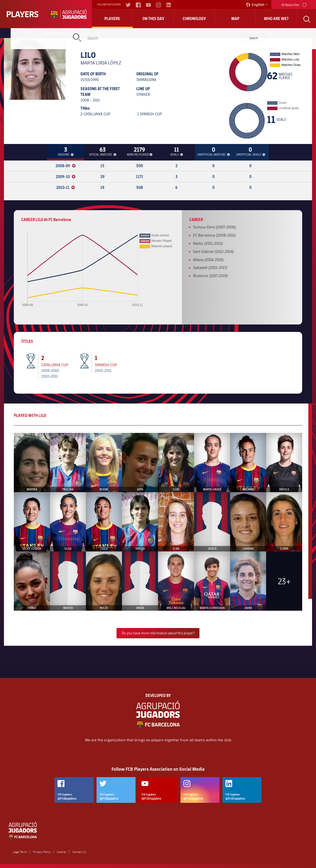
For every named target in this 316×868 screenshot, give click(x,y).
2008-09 (66, 166)
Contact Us (79, 852)
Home (50, 33)
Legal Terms (20, 852)
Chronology (194, 19)
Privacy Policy (42, 852)
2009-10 (66, 177)
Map (235, 19)
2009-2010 (50, 370)
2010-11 (66, 187)
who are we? (276, 19)
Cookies (62, 852)
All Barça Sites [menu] (294, 4)
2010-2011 (49, 376)
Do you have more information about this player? (158, 633)
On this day (153, 19)
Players (112, 19)
